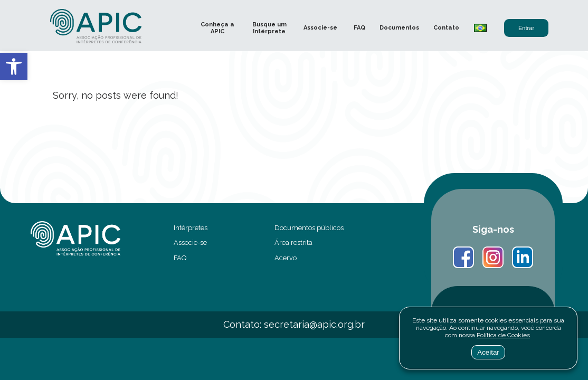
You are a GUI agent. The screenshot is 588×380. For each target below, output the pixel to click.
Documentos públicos (309, 228)
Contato (446, 28)
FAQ (359, 28)
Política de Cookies (503, 335)
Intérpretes (191, 228)
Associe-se (320, 28)
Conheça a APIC (217, 28)
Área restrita (293, 243)
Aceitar (488, 352)
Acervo (286, 258)
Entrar (526, 28)
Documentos (399, 28)
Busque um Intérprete (269, 28)
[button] (14, 66)
